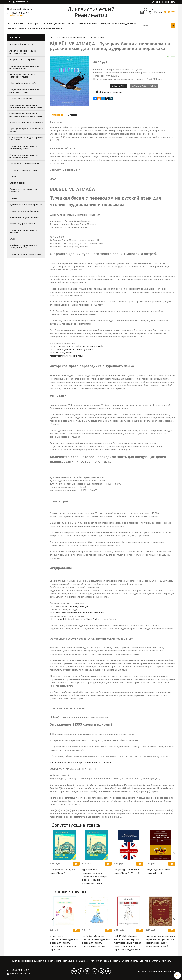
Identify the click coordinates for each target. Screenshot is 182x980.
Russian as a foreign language (24, 211)
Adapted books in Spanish (22, 60)
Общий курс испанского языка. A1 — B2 (158, 871)
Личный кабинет (89, 24)
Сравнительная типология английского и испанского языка (26, 106)
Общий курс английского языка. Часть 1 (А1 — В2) (127, 871)
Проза (13, 177)
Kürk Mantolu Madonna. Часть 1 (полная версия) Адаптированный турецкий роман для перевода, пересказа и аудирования (128, 943)
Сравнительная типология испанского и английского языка (26, 115)
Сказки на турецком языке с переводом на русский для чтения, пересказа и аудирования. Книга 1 (161, 941)
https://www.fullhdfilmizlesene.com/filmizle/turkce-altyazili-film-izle (83, 619)
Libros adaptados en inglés (23, 83)
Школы (12, 28)
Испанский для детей (21, 98)
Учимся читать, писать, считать (26, 122)
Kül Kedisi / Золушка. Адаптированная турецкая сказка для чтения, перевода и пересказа (96, 941)
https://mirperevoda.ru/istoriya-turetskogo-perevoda (76, 346)
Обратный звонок (18, 15)
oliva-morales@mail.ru (21, 9)
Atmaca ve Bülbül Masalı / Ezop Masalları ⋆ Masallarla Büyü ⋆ (80, 763)
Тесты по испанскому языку (24, 170)
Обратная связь (130, 961)
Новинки (14, 198)
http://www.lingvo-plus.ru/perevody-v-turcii (71, 349)
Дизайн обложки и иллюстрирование (41, 28)
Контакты (46, 24)
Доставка (60, 24)
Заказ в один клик (144, 86)
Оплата (72, 24)
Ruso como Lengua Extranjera (24, 217)
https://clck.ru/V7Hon (61, 353)
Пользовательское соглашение (72, 961)
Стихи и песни (17, 183)
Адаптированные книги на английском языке (23, 76)
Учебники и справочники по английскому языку (24, 147)
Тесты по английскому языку (24, 164)
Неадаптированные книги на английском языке (24, 91)
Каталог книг (15, 24)
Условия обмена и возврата (105, 961)
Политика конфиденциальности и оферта (33, 961)
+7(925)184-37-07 (19, 13)
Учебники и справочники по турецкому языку (81, 37)
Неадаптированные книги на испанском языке (24, 67)
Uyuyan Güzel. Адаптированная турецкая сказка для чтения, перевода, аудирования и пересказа (64, 943)
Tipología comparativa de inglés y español (26, 130)
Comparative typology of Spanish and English (26, 139)
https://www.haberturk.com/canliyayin (69, 607)
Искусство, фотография (22, 224)
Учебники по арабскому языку (25, 254)
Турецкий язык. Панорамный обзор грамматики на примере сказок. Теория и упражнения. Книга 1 (94, 877)
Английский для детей (21, 44)
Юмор (13, 239)
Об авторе (32, 24)
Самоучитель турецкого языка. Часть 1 (62, 871)
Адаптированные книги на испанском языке (23, 52)
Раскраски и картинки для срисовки (23, 191)
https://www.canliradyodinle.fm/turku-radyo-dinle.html (77, 613)
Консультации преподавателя (119, 24)
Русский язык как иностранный (26, 205)
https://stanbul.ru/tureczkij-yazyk (67, 356)
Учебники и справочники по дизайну (24, 231)
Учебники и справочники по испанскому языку (24, 156)
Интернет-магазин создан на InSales (157, 972)
